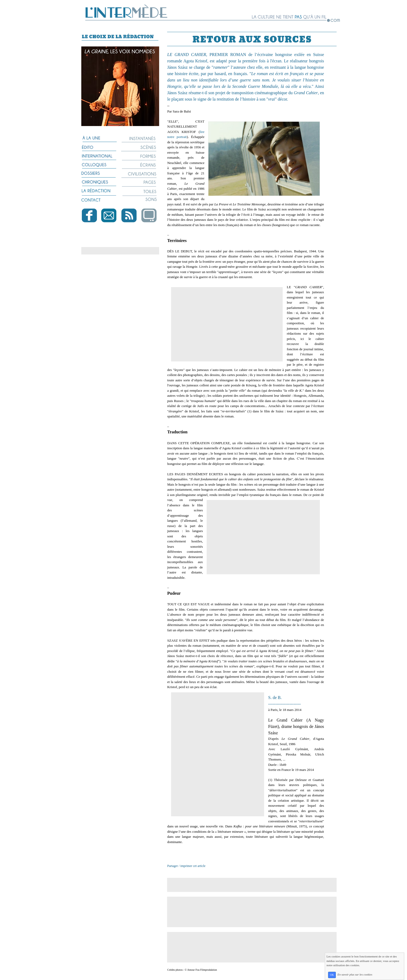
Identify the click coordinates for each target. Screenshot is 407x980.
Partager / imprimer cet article (186, 866)
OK (332, 975)
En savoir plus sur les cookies (355, 975)
